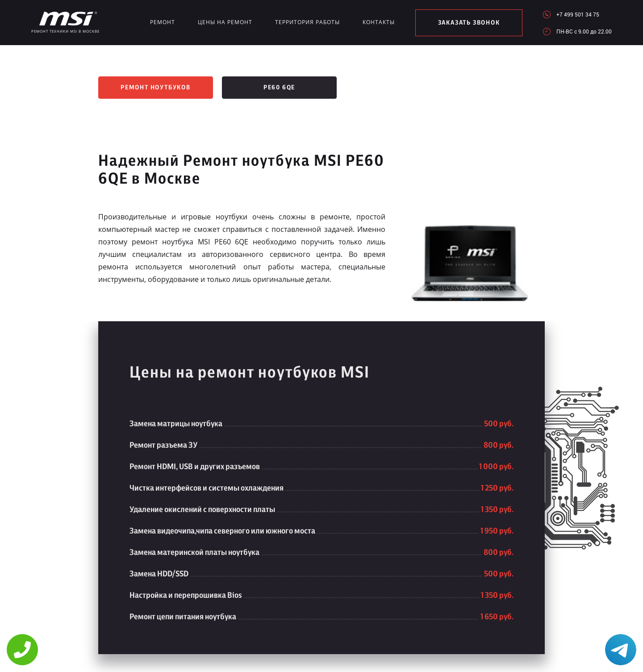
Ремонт (163, 22)
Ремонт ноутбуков (156, 88)
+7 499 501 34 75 (578, 14)
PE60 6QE (279, 88)
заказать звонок (469, 23)
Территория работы (307, 22)
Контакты (379, 22)
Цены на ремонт (225, 22)
